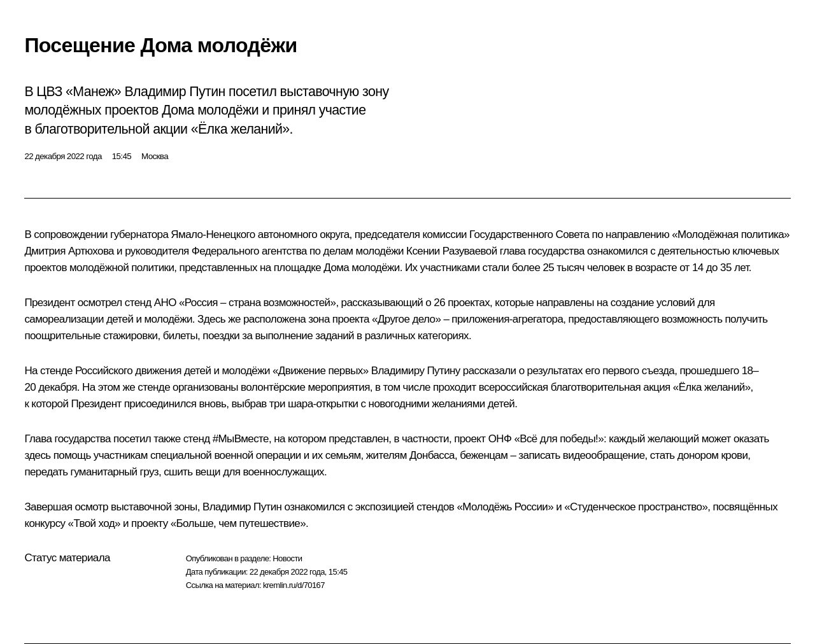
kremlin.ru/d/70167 (294, 585)
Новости (287, 558)
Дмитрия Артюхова (69, 251)
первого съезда (638, 371)
